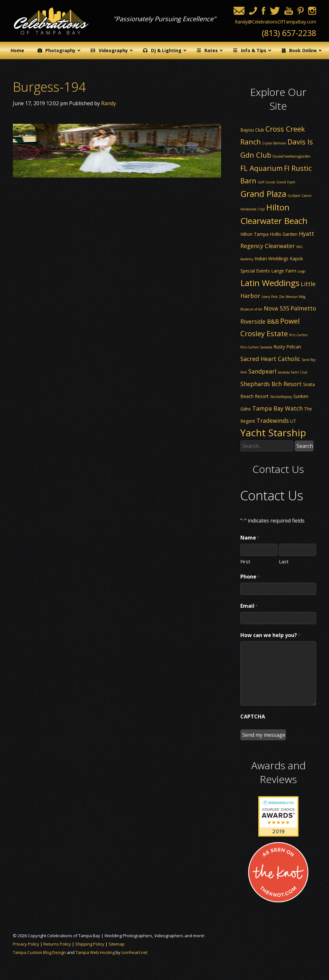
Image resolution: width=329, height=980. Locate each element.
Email (249, 606)
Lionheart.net (134, 952)
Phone (250, 577)
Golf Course (266, 182)
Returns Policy (57, 944)
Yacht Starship (273, 433)
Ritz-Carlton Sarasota (256, 347)
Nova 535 (276, 308)
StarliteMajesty (281, 397)
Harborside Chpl (253, 209)
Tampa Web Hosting (95, 952)
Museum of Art (251, 309)
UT (293, 421)
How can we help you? (270, 635)
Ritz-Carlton (298, 335)
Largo (301, 271)
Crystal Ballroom (274, 143)
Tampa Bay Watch (277, 408)
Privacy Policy (26, 944)
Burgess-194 (49, 87)
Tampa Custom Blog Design (39, 952)
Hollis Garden (284, 234)
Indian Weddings (271, 259)
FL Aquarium (262, 168)
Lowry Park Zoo (273, 297)
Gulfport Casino (299, 196)
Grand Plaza (263, 194)
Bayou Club (252, 130)
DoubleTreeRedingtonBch (292, 156)
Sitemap (117, 944)
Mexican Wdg (295, 297)
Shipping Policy (90, 944)
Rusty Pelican (287, 347)
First (245, 561)
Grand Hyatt (286, 182)
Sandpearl (262, 371)
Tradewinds (273, 421)
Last (284, 561)
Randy (109, 103)
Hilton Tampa (254, 234)
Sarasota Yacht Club (292, 372)
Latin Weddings (270, 283)
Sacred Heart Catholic (270, 359)
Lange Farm (284, 271)
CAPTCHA (253, 717)
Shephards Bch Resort (271, 384)
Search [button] (305, 446)
